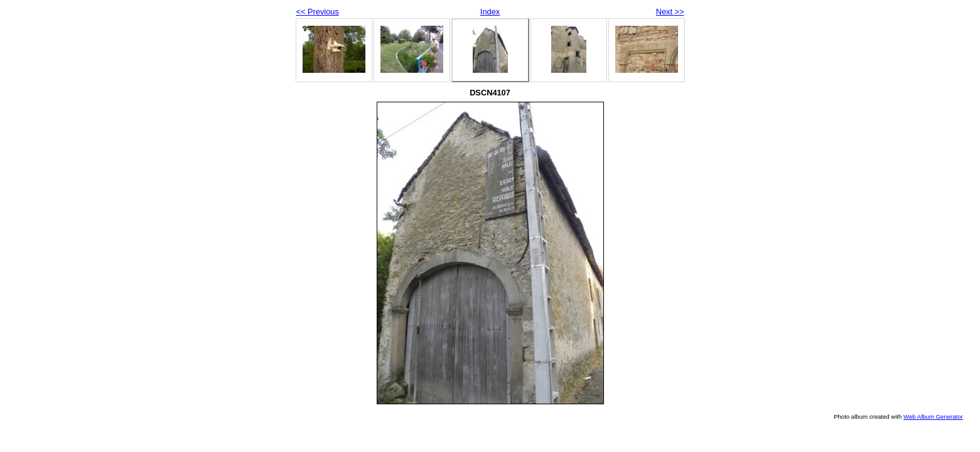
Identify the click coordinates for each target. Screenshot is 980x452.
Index (490, 12)
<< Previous (318, 12)
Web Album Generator (933, 417)
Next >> (670, 12)
